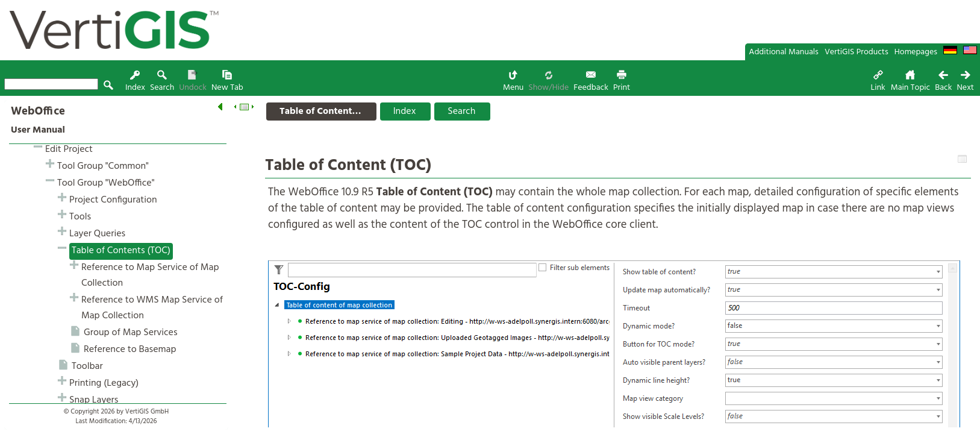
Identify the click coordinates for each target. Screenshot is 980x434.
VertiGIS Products (857, 52)
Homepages (916, 52)
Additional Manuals (784, 52)
